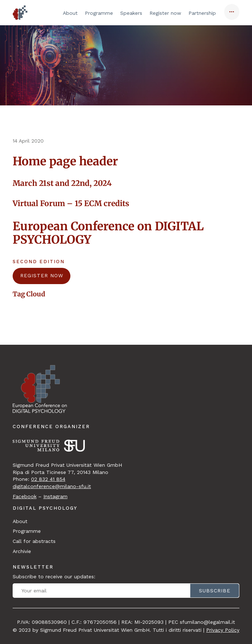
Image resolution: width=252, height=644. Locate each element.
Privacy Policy (223, 630)
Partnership (202, 13)
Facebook (25, 496)
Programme (99, 13)
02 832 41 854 (48, 479)
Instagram (55, 496)
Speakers (131, 13)
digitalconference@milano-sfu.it (52, 486)
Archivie (22, 551)
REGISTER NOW (42, 275)
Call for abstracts (34, 541)
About (70, 13)
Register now (165, 13)
